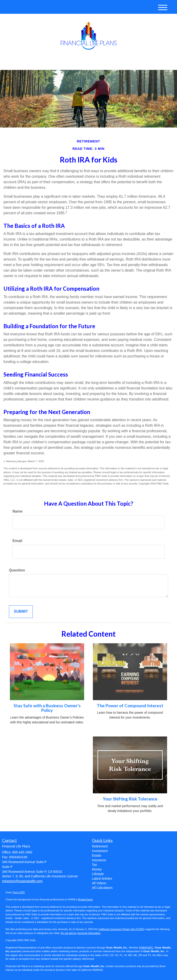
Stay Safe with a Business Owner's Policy (47, 708)
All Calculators (102, 888)
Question (17, 570)
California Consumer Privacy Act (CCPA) (121, 929)
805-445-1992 (128, 62)
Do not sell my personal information (80, 933)
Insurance (99, 860)
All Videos (99, 883)
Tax (94, 865)
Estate (97, 855)
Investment (100, 851)
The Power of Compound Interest (130, 706)
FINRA (143, 948)
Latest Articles (102, 879)
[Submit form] (21, 612)
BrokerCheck (86, 899)
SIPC (150, 948)
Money (97, 869)
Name (18, 511)
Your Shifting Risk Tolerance (130, 799)
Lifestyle (98, 874)
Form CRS (19, 892)
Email (17, 541)
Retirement (100, 846)
